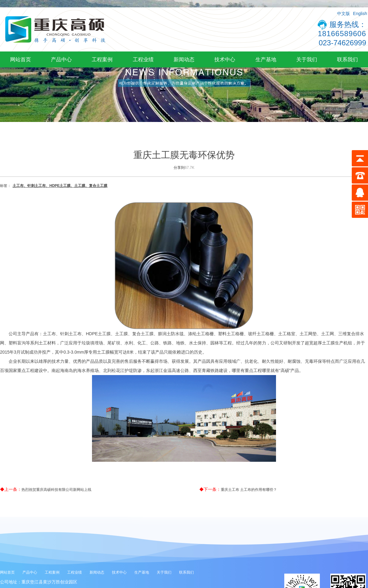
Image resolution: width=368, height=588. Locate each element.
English (360, 13)
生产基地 (266, 59)
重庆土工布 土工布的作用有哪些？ (249, 490)
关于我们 (307, 59)
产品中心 (61, 59)
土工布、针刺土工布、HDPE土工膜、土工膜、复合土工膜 (60, 186)
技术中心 (225, 59)
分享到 (179, 168)
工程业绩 (143, 59)
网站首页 (21, 59)
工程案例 (102, 59)
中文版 (343, 13)
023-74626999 (342, 43)
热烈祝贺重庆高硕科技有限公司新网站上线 (56, 490)
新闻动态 (184, 59)
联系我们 (347, 59)
